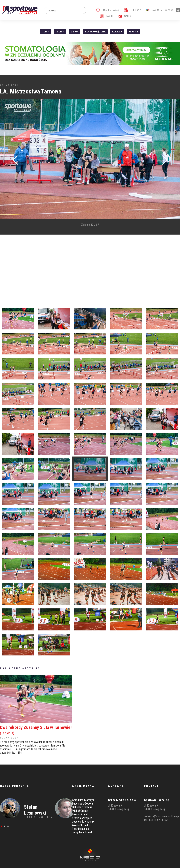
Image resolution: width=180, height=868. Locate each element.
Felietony (132, 10)
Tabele (107, 16)
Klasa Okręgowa (95, 32)
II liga (45, 32)
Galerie (125, 16)
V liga (75, 32)
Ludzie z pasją (107, 10)
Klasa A (117, 32)
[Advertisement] (69, 268)
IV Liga (60, 32)
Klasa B (133, 32)
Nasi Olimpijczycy (159, 10)
